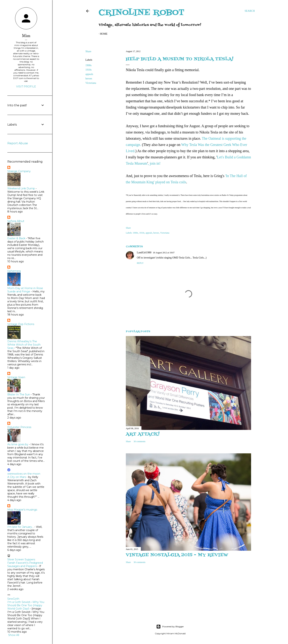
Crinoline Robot (142, 13)
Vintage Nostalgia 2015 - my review (177, 555)
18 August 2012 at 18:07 (164, 253)
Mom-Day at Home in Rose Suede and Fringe (25, 290)
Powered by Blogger (170, 627)
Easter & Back (16, 238)
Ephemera (14, 271)
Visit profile (26, 87)
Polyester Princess (19, 427)
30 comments (139, 441)
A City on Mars (17, 477)
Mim (26, 35)
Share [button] (88, 51)
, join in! (154, 163)
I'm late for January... (20, 527)
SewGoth (13, 599)
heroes (89, 79)
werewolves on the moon (24, 474)
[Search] (250, 11)
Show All (14, 635)
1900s (88, 65)
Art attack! (143, 434)
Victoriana (91, 83)
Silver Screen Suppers (21, 559)
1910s (88, 70)
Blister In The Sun (19, 395)
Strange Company (19, 171)
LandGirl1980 (144, 253)
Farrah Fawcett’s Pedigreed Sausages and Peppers (25, 564)
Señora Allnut (16, 221)
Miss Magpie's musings (22, 510)
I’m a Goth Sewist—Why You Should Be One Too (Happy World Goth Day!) (26, 605)
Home (104, 34)
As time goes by (18, 444)
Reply (140, 263)
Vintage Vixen (16, 377)
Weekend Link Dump (21, 188)
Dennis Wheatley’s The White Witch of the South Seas (24, 345)
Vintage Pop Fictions (21, 324)
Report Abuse (18, 143)
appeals (89, 74)
